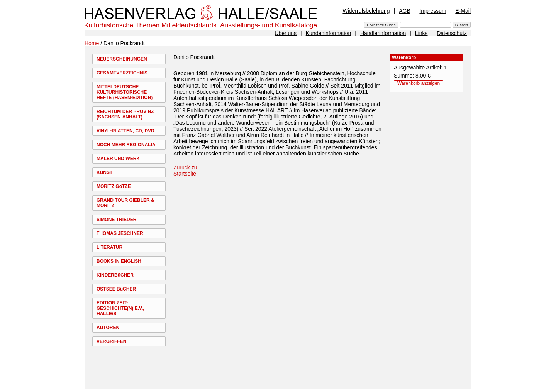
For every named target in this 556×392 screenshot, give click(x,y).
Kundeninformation (329, 33)
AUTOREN (108, 328)
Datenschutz (452, 33)
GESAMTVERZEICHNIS (122, 73)
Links (421, 33)
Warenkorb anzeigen (419, 83)
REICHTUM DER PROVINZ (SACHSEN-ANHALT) (125, 114)
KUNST (104, 172)
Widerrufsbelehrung (366, 11)
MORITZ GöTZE (114, 186)
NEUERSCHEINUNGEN (122, 59)
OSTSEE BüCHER (116, 289)
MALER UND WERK (118, 159)
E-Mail (463, 11)
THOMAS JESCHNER (120, 233)
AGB (405, 11)
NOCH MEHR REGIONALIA (126, 145)
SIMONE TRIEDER (116, 220)
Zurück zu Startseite (185, 171)
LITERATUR (109, 247)
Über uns (286, 33)
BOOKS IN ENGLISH (119, 261)
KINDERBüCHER (115, 275)
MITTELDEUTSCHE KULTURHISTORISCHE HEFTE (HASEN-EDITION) (125, 92)
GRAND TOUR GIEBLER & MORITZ (125, 203)
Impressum (433, 11)
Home (92, 43)
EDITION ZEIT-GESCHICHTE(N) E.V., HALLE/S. (120, 308)
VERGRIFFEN (111, 341)
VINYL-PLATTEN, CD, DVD (125, 131)
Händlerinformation (383, 33)
